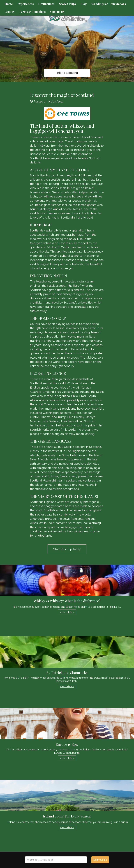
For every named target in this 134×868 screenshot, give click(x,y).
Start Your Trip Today (67, 549)
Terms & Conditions (32, 12)
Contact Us (57, 12)
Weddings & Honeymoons (109, 4)
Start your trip (100, 860)
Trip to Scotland (67, 73)
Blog (84, 4)
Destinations (46, 4)
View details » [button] (67, 612)
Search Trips (67, 4)
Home (9, 4)
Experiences (25, 4)
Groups (9, 12)
